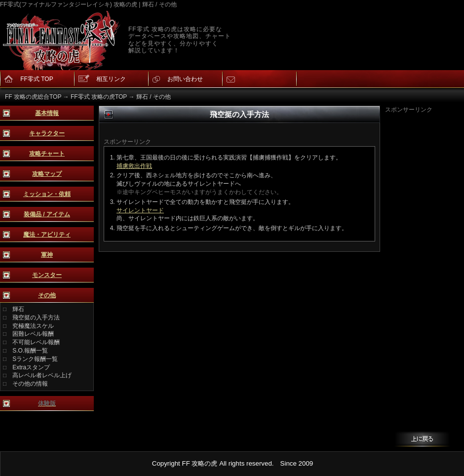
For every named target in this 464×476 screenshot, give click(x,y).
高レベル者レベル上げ (42, 375)
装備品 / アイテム (47, 214)
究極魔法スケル (33, 326)
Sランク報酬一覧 (35, 359)
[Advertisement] (425, 262)
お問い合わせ (185, 79)
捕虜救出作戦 (134, 166)
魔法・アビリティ (47, 235)
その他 (47, 295)
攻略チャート (47, 154)
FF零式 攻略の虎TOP (99, 97)
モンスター (47, 275)
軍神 (47, 255)
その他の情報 (30, 384)
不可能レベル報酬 (36, 342)
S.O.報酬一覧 (30, 351)
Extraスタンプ (31, 367)
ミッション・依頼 (47, 194)
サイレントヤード (140, 210)
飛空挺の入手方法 (36, 317)
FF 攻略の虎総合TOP (33, 97)
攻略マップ (47, 174)
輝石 (18, 309)
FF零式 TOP (37, 79)
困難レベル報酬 (33, 334)
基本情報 (47, 113)
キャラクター (47, 133)
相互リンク (111, 79)
